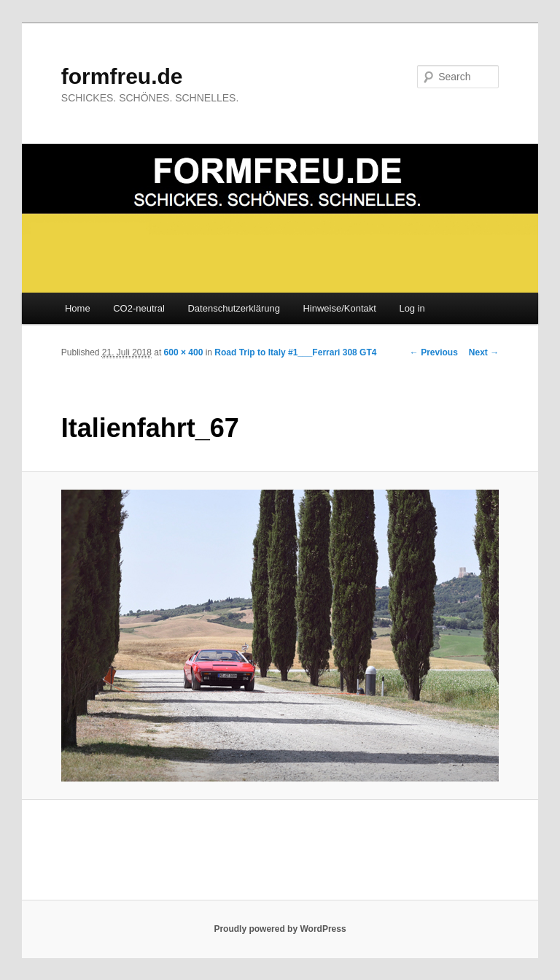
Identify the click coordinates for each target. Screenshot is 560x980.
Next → (484, 352)
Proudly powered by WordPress (280, 929)
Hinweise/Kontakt (339, 308)
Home (78, 308)
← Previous (434, 352)
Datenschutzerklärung (233, 308)
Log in (412, 308)
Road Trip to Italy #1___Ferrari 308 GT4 (295, 352)
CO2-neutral (139, 308)
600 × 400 (184, 352)
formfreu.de (122, 76)
